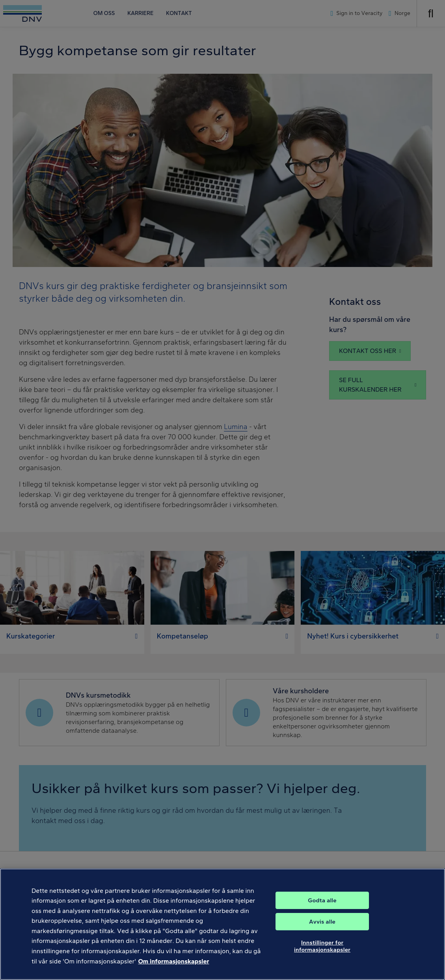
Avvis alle (322, 929)
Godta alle (322, 907)
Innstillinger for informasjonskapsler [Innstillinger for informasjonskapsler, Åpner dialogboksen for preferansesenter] (322, 953)
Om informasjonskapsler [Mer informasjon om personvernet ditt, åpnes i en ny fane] (173, 968)
